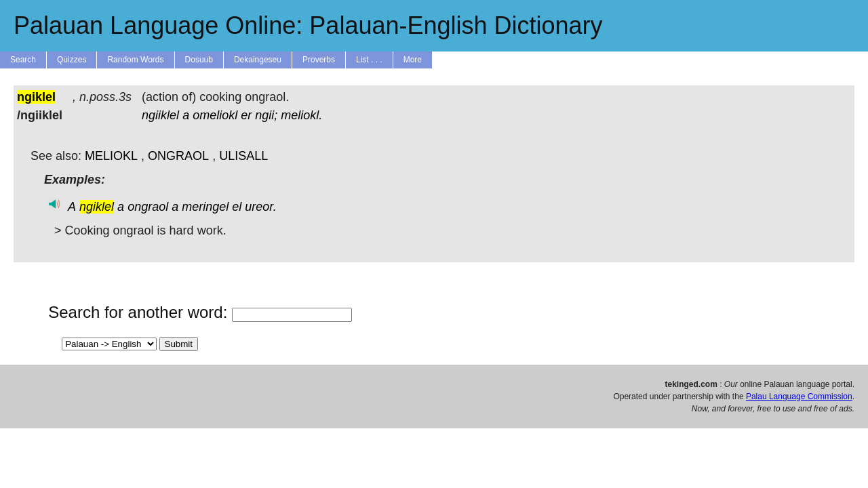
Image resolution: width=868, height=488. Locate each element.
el (237, 207)
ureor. (260, 207)
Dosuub (199, 60)
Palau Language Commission (799, 396)
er (246, 115)
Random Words (135, 60)
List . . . (369, 60)
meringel (205, 207)
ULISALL (243, 156)
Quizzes (72, 60)
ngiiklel (160, 115)
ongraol (148, 207)
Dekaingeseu (258, 60)
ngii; (266, 115)
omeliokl (215, 115)
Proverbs (319, 60)
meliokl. (301, 115)
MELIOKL (111, 156)
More (413, 60)
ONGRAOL (178, 156)
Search (23, 60)
